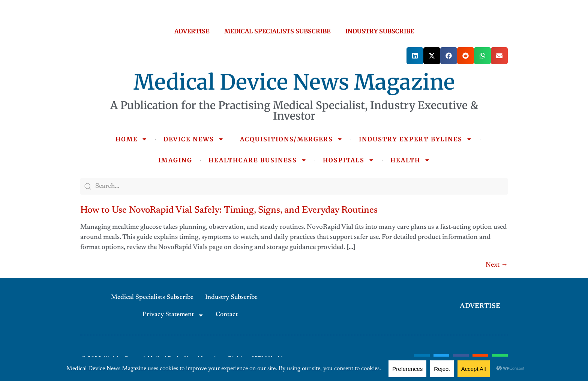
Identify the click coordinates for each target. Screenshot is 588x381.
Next (497, 265)
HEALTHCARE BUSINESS (258, 160)
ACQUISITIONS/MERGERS (291, 139)
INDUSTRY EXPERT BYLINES (415, 139)
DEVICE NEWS (194, 139)
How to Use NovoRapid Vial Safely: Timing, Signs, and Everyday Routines (229, 211)
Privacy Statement (173, 315)
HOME (131, 139)
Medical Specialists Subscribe (152, 298)
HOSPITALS (349, 160)
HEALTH (410, 160)
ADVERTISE (192, 31)
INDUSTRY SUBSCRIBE (380, 31)
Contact (227, 315)
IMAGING (175, 160)
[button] (415, 56)
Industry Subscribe (231, 298)
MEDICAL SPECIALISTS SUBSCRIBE (277, 31)
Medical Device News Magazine (294, 82)
